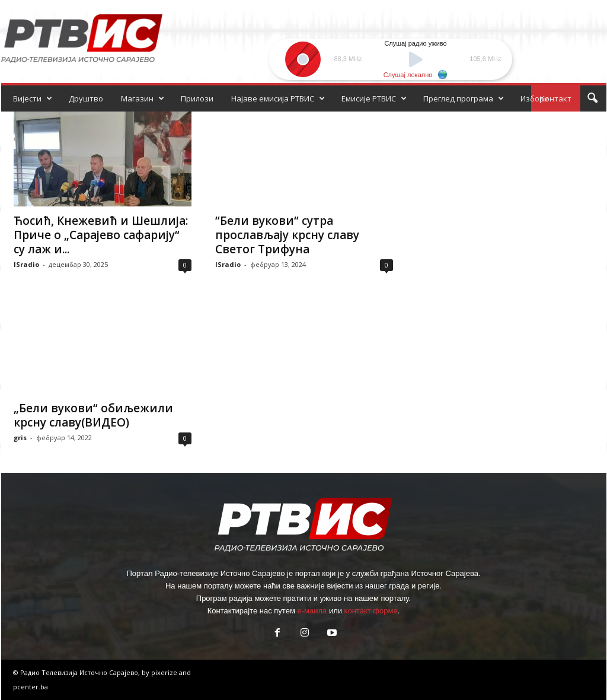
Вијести (33, 98)
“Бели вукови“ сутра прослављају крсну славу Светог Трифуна (287, 235)
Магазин (143, 98)
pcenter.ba (31, 687)
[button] (592, 98)
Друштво (86, 98)
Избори (535, 98)
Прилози (197, 98)
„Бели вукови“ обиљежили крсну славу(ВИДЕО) (93, 415)
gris (20, 437)
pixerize (165, 672)
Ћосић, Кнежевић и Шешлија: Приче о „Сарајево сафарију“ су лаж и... (101, 235)
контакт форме (371, 611)
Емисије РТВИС (374, 98)
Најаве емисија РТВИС (278, 98)
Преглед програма (464, 98)
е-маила (312, 611)
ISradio (26, 264)
